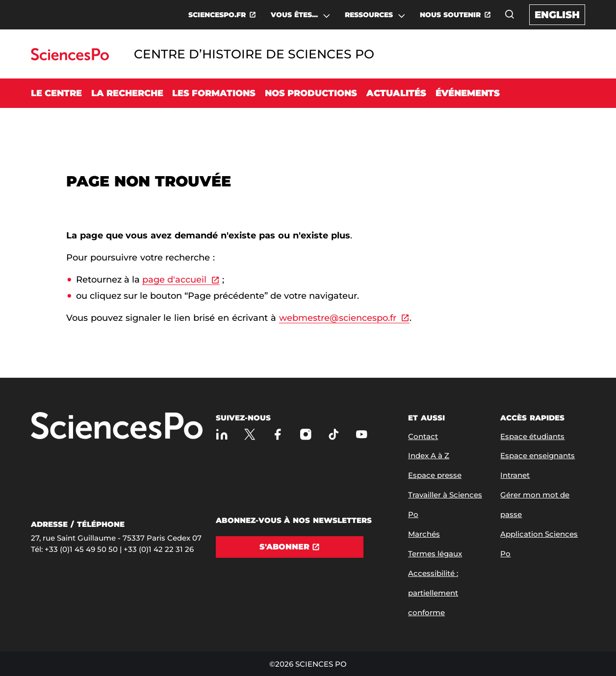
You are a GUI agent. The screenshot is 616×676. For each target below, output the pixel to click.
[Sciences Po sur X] (250, 434)
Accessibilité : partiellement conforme (433, 593)
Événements (468, 93)
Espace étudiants (532, 436)
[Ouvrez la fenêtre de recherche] (510, 14)
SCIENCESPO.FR (217, 15)
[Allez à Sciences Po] (117, 427)
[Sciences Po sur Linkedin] (222, 434)
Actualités (396, 93)
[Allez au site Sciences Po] (70, 58)
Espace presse (435, 475)
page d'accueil (174, 280)
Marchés (424, 534)
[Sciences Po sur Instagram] (306, 434)
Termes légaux (435, 554)
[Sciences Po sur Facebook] (278, 434)
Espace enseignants (538, 455)
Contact (423, 436)
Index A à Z (429, 455)
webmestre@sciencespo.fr (338, 318)
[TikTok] (334, 434)
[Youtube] (362, 434)
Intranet (515, 475)
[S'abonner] (290, 547)
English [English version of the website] (557, 15)
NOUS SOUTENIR (450, 15)
